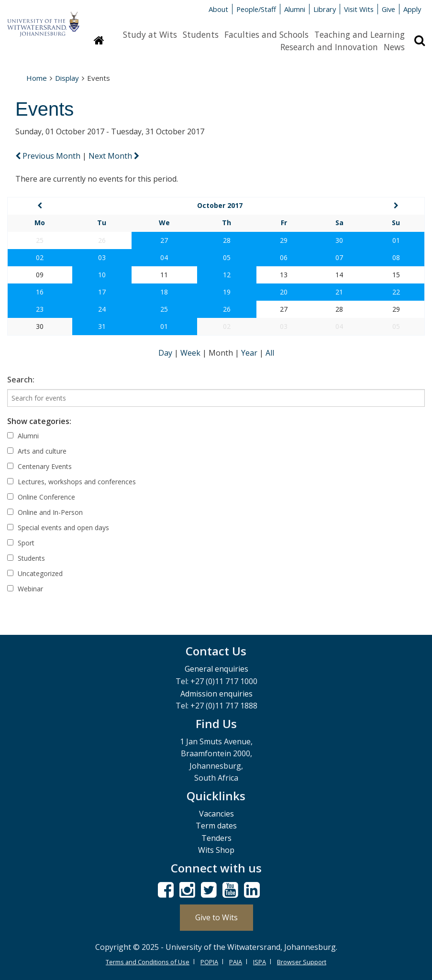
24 (102, 309)
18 (164, 292)
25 (164, 309)
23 (40, 309)
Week (191, 353)
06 (284, 257)
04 (164, 257)
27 (164, 240)
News (394, 47)
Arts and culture (37, 451)
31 (102, 326)
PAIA (236, 962)
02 (40, 257)
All (270, 353)
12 (227, 275)
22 (396, 292)
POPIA (209, 962)
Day (166, 353)
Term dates (216, 826)
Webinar (25, 589)
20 (284, 292)
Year (250, 353)
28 (227, 240)
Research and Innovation (329, 47)
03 (102, 257)
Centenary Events (39, 466)
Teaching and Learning (360, 34)
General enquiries (216, 669)
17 (102, 292)
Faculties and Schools (266, 34)
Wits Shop (216, 850)
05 (227, 257)
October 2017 (220, 205)
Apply (412, 9)
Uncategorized (35, 573)
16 (40, 292)
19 (227, 292)
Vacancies (216, 814)
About (218, 9)
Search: (21, 380)
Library (325, 9)
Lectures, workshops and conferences (72, 482)
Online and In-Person (45, 512)
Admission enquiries (216, 694)
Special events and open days (58, 528)
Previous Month (49, 156)
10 (102, 275)
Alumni (295, 9)
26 (227, 309)
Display (67, 78)
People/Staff (256, 9)
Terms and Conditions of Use (148, 962)
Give (388, 9)
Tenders (216, 838)
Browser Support (302, 962)
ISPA (260, 962)
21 (339, 292)
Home (37, 78)
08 (396, 257)
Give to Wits (216, 917)
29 (284, 240)
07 (339, 257)
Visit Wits (359, 9)
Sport (21, 543)
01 (396, 240)
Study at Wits (150, 34)
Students (201, 34)
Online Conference (41, 497)
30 (339, 240)
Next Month (114, 156)
